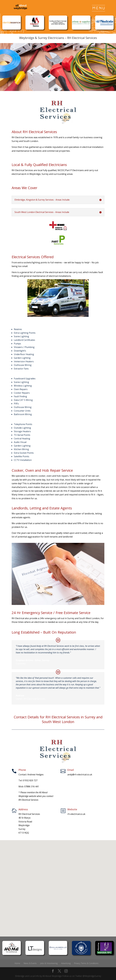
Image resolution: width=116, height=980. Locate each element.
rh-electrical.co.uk (76, 814)
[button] (59, 885)
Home (17, 963)
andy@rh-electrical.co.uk (80, 775)
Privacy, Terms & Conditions (86, 963)
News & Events (30, 963)
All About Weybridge (52, 976)
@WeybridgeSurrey (92, 976)
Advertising (66, 963)
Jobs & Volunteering (49, 963)
